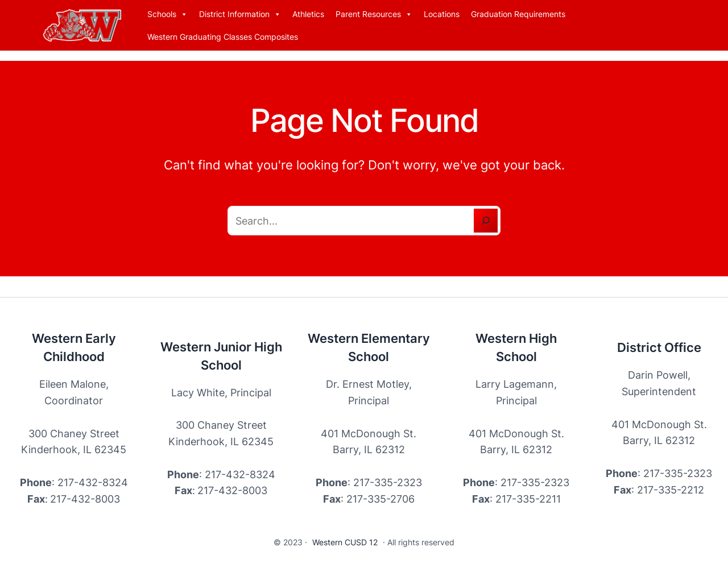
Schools (167, 14)
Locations (442, 14)
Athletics (308, 14)
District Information (240, 14)
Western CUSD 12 (345, 542)
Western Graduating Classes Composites (223, 37)
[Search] (486, 221)
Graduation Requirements (518, 14)
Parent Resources (374, 14)
